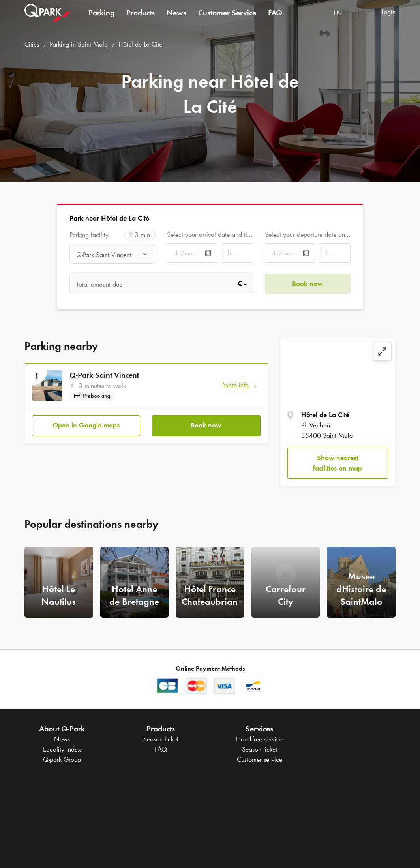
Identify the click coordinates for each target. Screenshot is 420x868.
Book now (206, 425)
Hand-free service (259, 739)
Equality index (62, 749)
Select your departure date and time (308, 234)
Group (62, 759)
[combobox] (343, 19)
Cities (32, 44)
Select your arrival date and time (210, 234)
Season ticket (161, 739)
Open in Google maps (86, 425)
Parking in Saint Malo (79, 44)
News (176, 17)
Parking (101, 17)
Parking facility (89, 235)
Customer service (260, 759)
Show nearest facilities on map (337, 463)
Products (141, 17)
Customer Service (227, 17)
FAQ (275, 17)
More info (235, 385)
